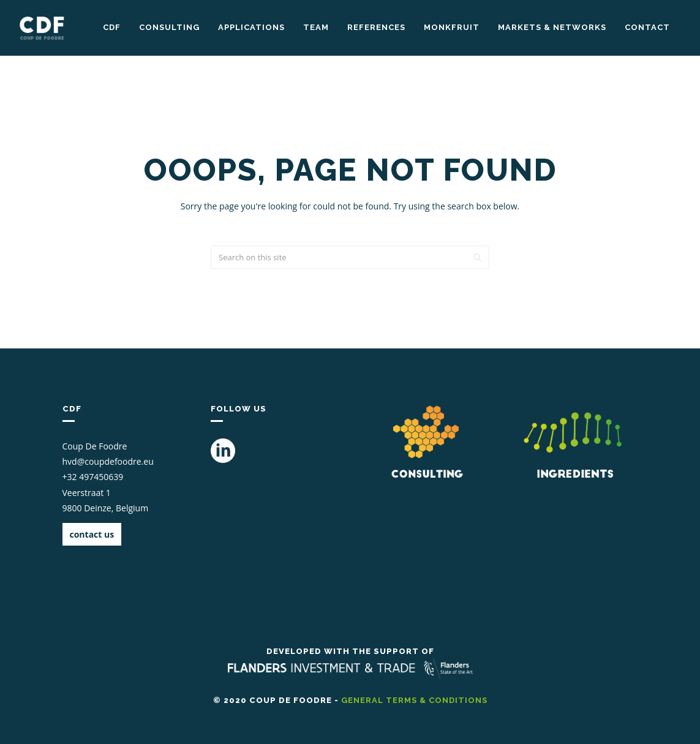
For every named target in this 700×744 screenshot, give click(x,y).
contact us (92, 534)
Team (316, 27)
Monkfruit (452, 27)
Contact (647, 27)
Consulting (169, 27)
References (376, 27)
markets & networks (552, 27)
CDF (112, 27)
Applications (251, 27)
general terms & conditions (414, 700)
